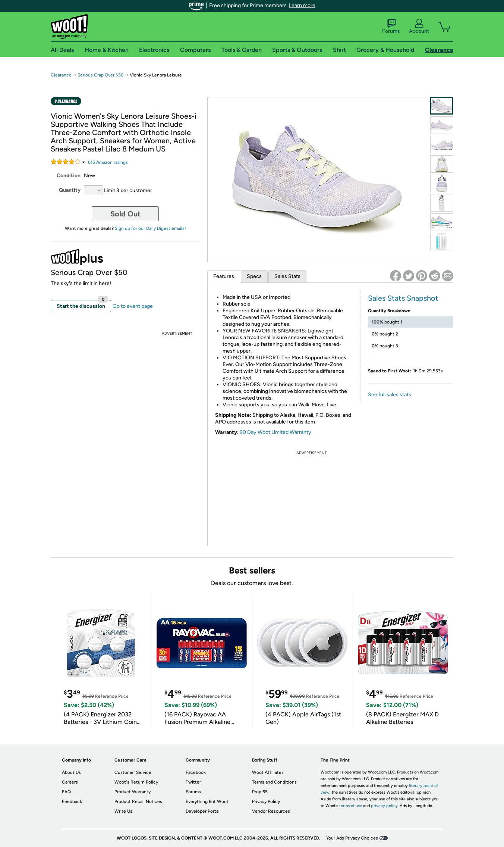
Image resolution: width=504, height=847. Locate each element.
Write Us (123, 811)
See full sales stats (390, 395)
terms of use (351, 806)
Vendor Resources (271, 811)
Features (224, 276)
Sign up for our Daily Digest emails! (150, 228)
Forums (391, 26)
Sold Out (125, 214)
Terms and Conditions (274, 782)
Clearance (61, 75)
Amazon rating (108, 162)
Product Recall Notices (138, 801)
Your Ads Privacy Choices (352, 838)
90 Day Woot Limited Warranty (275, 432)
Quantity (70, 190)
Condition (69, 176)
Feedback (72, 801)
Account (419, 26)
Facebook (196, 772)
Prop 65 (260, 792)
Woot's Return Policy (136, 782)
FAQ (66, 792)
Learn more (302, 5)
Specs (254, 276)
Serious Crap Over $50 (101, 75)
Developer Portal (203, 811)
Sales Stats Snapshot (403, 298)
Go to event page (133, 306)
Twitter (193, 782)
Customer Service (133, 772)
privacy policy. (385, 806)
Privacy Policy (266, 801)
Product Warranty (133, 792)
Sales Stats (287, 276)
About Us (71, 772)
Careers (70, 782)
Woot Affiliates (268, 772)
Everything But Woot (207, 801)
